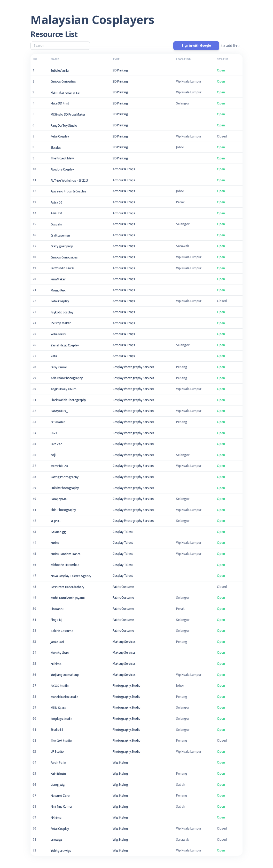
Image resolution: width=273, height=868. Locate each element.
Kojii (53, 455)
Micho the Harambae (65, 565)
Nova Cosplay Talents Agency (71, 576)
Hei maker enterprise (65, 92)
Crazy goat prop (62, 246)
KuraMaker (58, 279)
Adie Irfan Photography (67, 378)
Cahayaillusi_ (59, 411)
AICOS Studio (60, 686)
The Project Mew (62, 158)
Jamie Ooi (57, 642)
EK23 (54, 433)
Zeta (54, 356)
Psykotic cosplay (62, 312)
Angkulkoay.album (64, 389)
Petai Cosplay (60, 136)
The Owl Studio (61, 741)
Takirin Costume (62, 631)
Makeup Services (124, 642)
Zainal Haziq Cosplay (65, 345)
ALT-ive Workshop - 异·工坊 (69, 180)
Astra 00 (56, 202)
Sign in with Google (196, 46)
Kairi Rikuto (58, 774)
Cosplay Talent (123, 532)
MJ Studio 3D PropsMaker (68, 114)
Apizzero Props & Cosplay (68, 191)
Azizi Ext (56, 213)
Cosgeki (56, 224)
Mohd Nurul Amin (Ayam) (68, 598)
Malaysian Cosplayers (92, 19)
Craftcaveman (60, 235)
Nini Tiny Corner (62, 806)
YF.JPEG (56, 521)
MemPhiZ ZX (59, 466)
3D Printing (120, 70)
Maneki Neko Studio (65, 697)
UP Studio (57, 752)
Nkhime (56, 664)
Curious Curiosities (63, 81)
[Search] (60, 46)
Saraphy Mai (59, 499)
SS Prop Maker (61, 323)
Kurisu (55, 543)
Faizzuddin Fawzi (62, 268)
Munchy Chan (60, 653)
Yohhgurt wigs (61, 851)
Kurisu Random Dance (66, 554)
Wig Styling (120, 762)
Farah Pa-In (58, 763)
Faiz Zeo (57, 444)
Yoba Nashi (58, 334)
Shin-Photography (63, 510)
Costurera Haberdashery (67, 587)
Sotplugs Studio (62, 719)
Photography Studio (127, 686)
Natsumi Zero (60, 796)
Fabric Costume (123, 587)
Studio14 (57, 730)
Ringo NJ (56, 620)
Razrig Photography (65, 477)
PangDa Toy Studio (64, 125)
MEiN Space (58, 708)
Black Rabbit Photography (68, 400)
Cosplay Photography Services (133, 367)
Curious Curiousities (64, 257)
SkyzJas (56, 147)
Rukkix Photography (65, 488)
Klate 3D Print (60, 103)
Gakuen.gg (58, 532)
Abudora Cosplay (62, 169)
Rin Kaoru (57, 609)
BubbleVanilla (60, 71)
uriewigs (57, 839)
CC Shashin (58, 422)
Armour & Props (124, 169)
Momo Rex (58, 290)
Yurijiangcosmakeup (65, 675)
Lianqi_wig (58, 785)
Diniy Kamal (59, 367)
